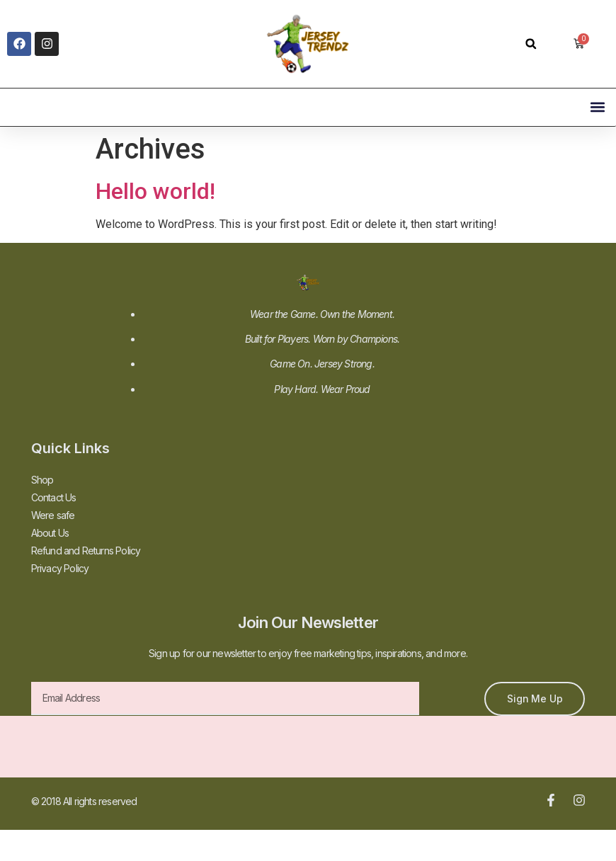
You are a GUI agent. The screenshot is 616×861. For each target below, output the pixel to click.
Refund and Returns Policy (86, 551)
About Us (50, 533)
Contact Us (54, 497)
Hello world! (155, 191)
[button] (531, 44)
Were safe (53, 515)
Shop (42, 480)
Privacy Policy (60, 568)
